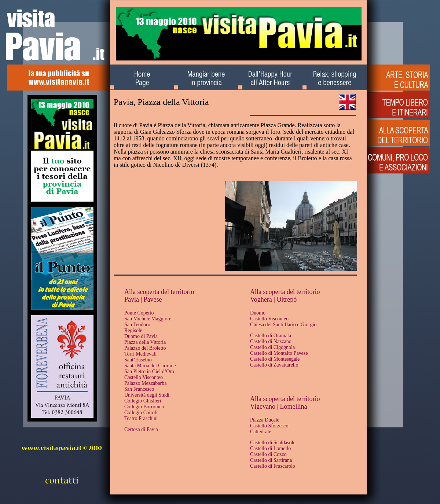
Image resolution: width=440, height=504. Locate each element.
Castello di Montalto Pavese (279, 353)
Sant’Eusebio (138, 360)
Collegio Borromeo (144, 407)
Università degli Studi (147, 395)
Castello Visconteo (144, 377)
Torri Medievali (140, 354)
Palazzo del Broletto (145, 348)
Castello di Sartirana (271, 460)
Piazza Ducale (265, 420)
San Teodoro (137, 325)
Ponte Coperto (139, 313)
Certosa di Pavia (141, 429)
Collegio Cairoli (141, 413)
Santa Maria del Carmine (150, 366)
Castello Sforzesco (269, 426)
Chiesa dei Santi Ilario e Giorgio (283, 325)
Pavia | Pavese (143, 299)
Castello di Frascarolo (273, 466)
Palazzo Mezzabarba (145, 383)
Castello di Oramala (271, 336)
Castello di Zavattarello (274, 365)
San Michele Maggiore (148, 319)
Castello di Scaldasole (273, 443)
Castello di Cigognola (272, 347)
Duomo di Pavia (141, 336)
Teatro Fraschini (141, 418)
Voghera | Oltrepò (273, 299)
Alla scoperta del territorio (159, 292)
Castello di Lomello (270, 448)
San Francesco (139, 389)
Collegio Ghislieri (143, 401)
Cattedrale (261, 432)
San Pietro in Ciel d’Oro (149, 371)
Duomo (258, 313)
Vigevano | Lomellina (278, 406)
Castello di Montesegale (275, 359)
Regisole (133, 330)
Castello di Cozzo (268, 454)
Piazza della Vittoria (145, 342)
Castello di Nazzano (271, 341)
